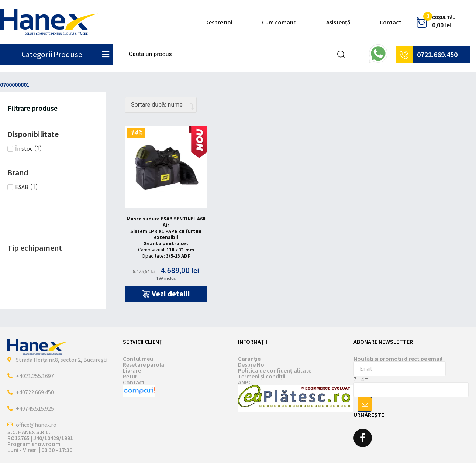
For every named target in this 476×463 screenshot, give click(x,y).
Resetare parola (144, 364)
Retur (130, 376)
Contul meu (138, 359)
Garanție (249, 359)
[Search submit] (341, 54)
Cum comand (279, 22)
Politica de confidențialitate (275, 370)
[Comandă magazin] (161, 105)
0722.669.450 (437, 54)
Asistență (338, 22)
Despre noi (219, 22)
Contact (391, 22)
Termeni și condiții (262, 376)
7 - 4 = (361, 379)
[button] (166, 294)
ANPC (245, 382)
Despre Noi (252, 364)
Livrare (132, 370)
